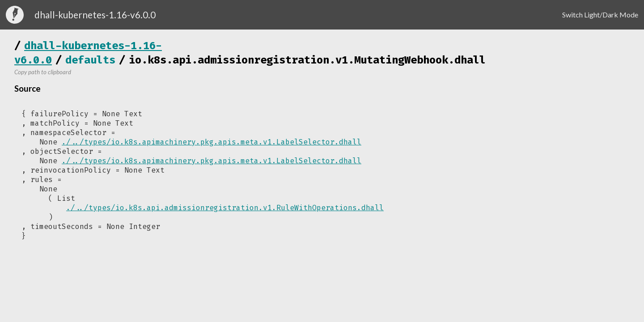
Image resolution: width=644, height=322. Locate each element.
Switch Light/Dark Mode (600, 15)
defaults (90, 60)
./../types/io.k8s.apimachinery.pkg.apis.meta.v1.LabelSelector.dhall (212, 142)
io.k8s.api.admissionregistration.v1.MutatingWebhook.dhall (307, 60)
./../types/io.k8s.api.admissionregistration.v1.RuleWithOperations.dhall (225, 208)
